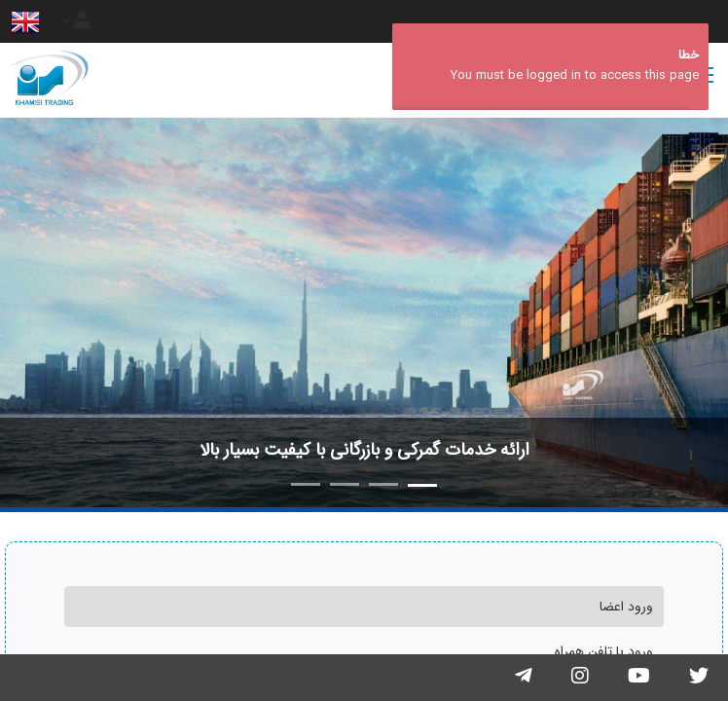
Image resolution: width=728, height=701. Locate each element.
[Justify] (76, 21)
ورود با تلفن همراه (604, 651)
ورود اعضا (626, 607)
